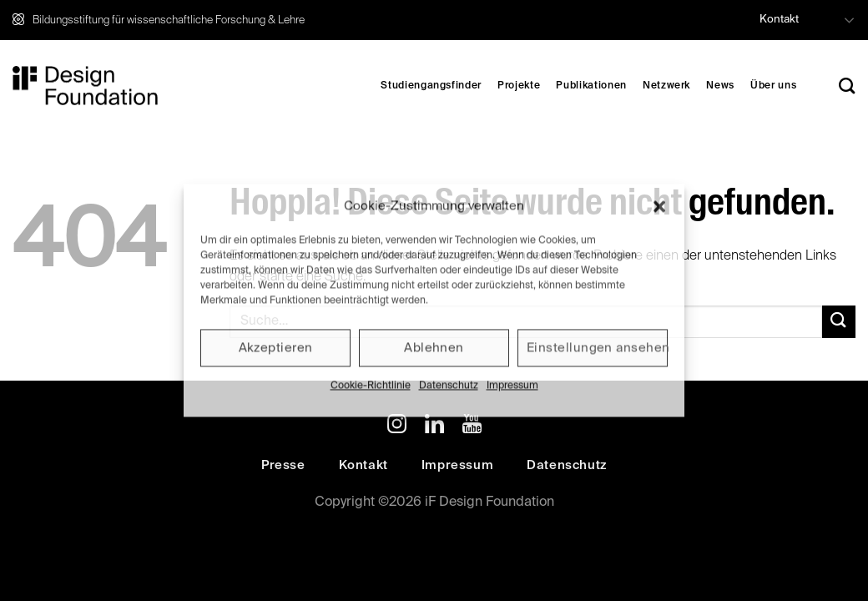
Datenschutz (449, 386)
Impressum (512, 386)
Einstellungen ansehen (597, 348)
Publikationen (591, 86)
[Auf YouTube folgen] (472, 427)
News (720, 86)
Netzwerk (666, 86)
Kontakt (779, 20)
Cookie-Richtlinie (371, 386)
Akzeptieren (276, 348)
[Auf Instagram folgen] (397, 427)
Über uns (773, 86)
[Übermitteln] (839, 322)
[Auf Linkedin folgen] (434, 427)
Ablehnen (434, 348)
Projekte (519, 86)
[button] (659, 206)
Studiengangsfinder (431, 86)
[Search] (847, 86)
